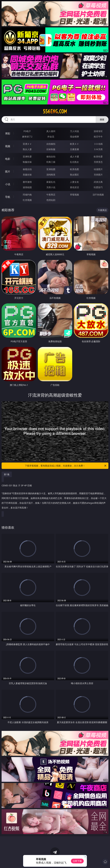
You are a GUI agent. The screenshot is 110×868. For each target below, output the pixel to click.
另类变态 (98, 162)
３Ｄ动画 (98, 144)
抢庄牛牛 (98, 137)
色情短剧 (51, 200)
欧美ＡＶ (74, 144)
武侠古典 (98, 182)
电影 (8, 159)
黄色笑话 (74, 187)
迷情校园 (27, 187)
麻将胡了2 (27, 137)
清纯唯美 (51, 175)
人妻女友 (74, 182)
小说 (8, 184)
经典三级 (51, 162)
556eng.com (55, 111)
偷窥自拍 (27, 169)
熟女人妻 (27, 149)
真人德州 (51, 131)
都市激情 (27, 182)
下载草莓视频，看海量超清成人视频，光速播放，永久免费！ (66, 466)
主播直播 (74, 149)
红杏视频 (27, 200)
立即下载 (77, 861)
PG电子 (27, 131)
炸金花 (51, 137)
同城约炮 (27, 195)
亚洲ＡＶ (27, 144)
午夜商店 (51, 195)
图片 (8, 172)
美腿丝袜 (27, 175)
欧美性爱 (98, 157)
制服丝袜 (27, 162)
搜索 (102, 119)
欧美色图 (74, 169)
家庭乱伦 (51, 182)
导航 (8, 197)
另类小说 (51, 187)
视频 (8, 146)
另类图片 (98, 175)
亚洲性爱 (27, 157)
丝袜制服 (51, 149)
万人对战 (74, 131)
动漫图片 (98, 169)
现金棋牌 (74, 137)
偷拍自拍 (51, 157)
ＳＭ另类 (98, 149)
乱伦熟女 (74, 162)
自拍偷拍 (51, 144)
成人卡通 (74, 157)
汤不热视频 (98, 195)
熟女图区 (74, 175)
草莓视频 (74, 195)
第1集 (7, 474)
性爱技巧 (98, 187)
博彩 (8, 133)
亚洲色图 (51, 169)
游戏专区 (98, 131)
